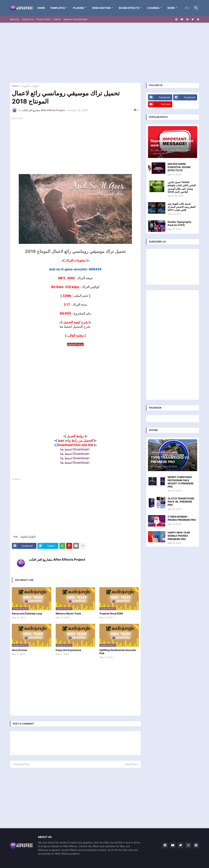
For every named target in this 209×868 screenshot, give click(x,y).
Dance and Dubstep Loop (27, 613)
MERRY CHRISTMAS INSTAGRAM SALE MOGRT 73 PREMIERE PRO (181, 482)
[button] (187, 8)
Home (41, 8)
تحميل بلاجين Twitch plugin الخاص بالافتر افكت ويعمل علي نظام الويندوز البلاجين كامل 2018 (182, 187)
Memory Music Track (68, 613)
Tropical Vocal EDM (111, 613)
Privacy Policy (44, 19)
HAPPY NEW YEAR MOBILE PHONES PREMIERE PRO (179, 536)
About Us (14, 19)
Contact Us (28, 19)
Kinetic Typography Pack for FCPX (179, 223)
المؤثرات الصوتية (30, 86)
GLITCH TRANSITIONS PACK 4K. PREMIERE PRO (181, 502)
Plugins (78, 8)
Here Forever (20, 650)
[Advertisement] (104, 53)
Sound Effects (129, 8)
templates (57, 8)
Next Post (131, 764)
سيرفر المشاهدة (75, 344)
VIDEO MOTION (101, 8)
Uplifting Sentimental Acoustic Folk (118, 652)
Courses (153, 8)
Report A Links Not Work (76, 19)
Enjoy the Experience (68, 650)
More (171, 8)
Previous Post (22, 764)
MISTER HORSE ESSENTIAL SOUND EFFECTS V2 (179, 167)
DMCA (57, 19)
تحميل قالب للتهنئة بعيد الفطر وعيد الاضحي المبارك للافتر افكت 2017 (182, 207)
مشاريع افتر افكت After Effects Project (57, 560)
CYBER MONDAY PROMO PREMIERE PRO (182, 518)
